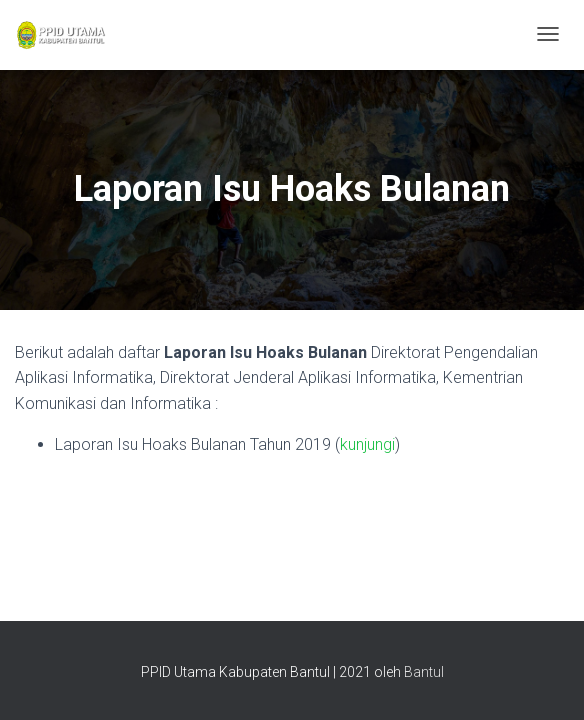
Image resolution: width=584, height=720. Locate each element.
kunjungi (367, 444)
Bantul (424, 672)
